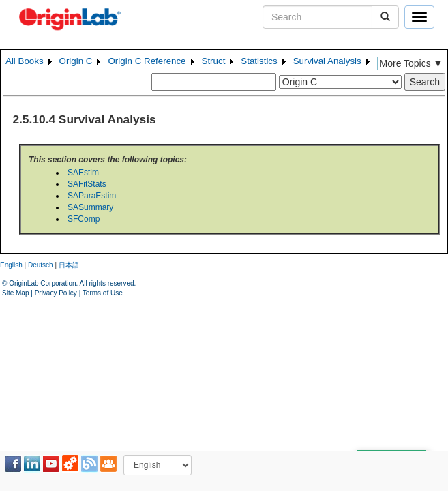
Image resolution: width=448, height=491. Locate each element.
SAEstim (83, 173)
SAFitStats (87, 184)
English (11, 265)
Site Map (15, 293)
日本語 (69, 265)
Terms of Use (103, 293)
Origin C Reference (147, 61)
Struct (214, 61)
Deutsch (41, 265)
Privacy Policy (56, 293)
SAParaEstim (92, 196)
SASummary (90, 207)
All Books (25, 61)
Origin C (76, 61)
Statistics (259, 61)
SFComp (84, 219)
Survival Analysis (327, 61)
